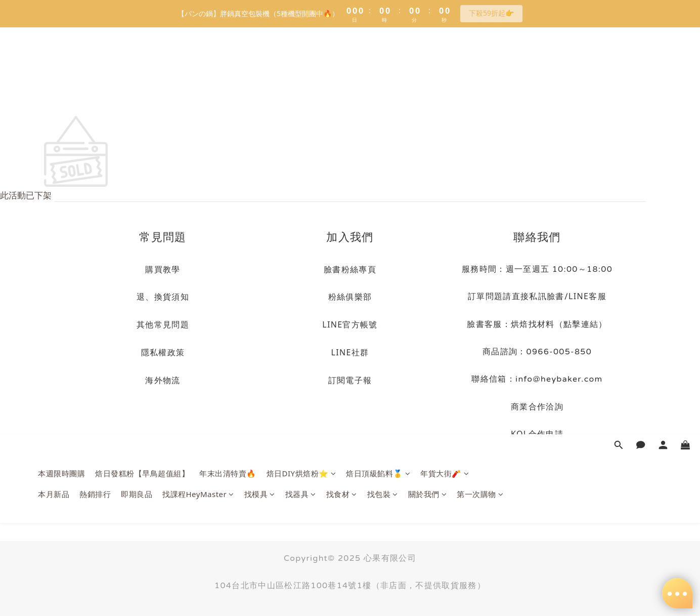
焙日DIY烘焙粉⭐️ (301, 66)
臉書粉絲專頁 (350, 269)
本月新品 (54, 87)
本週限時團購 (61, 66)
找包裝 (383, 87)
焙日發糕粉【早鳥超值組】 (142, 66)
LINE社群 (350, 352)
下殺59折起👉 (491, 13)
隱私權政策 (163, 352)
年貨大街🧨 (445, 66)
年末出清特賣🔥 (228, 66)
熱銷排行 (95, 87)
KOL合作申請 (537, 434)
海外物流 (163, 380)
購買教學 (163, 269)
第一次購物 (480, 87)
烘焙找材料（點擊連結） (559, 324)
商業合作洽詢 (537, 406)
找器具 (301, 87)
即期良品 (137, 87)
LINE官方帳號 (350, 324)
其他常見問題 (163, 324)
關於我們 (428, 87)
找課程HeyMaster (198, 87)
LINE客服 (587, 296)
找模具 (260, 87)
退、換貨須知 (163, 297)
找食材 (342, 87)
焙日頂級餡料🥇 (378, 66)
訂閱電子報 (350, 380)
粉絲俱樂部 (350, 297)
